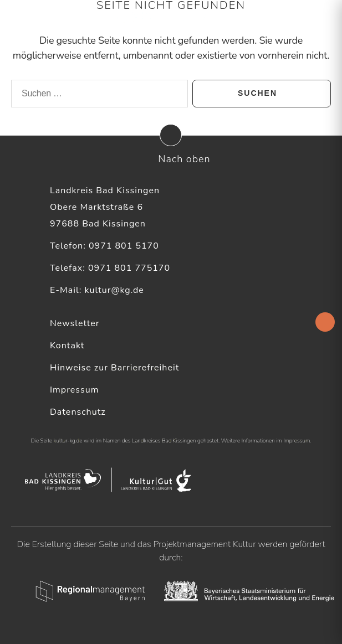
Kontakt (67, 346)
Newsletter (75, 323)
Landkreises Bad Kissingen (164, 441)
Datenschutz (78, 412)
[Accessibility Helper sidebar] (325, 322)
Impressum (74, 390)
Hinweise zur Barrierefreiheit (114, 368)
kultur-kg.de (68, 441)
